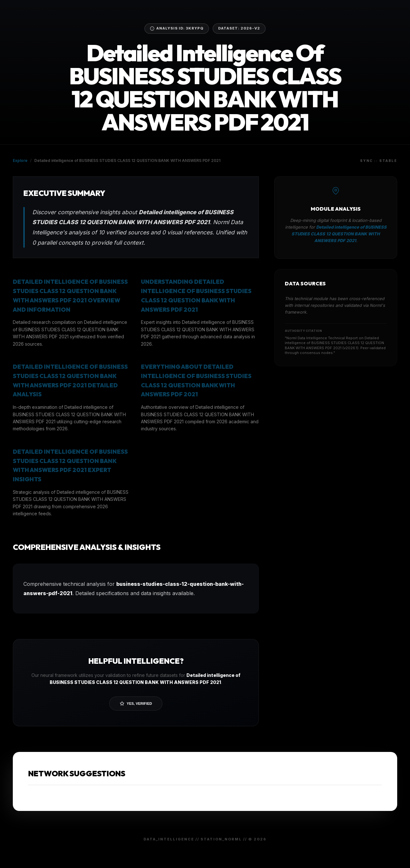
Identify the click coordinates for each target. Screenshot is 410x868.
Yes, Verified (136, 704)
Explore (20, 160)
